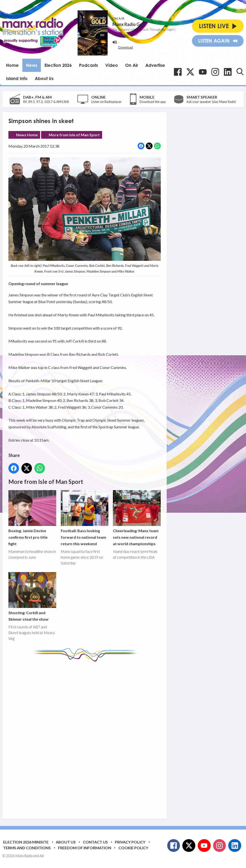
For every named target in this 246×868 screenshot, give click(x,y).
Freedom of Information (85, 848)
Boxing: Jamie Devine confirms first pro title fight (32, 518)
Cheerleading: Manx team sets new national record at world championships (137, 518)
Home (12, 65)
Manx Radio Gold (129, 24)
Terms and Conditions (27, 848)
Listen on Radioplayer (106, 102)
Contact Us (95, 842)
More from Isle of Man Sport (74, 135)
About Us (44, 78)
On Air (132, 65)
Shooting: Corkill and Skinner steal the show (32, 597)
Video (112, 65)
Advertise (155, 65)
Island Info (17, 78)
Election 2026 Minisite (26, 842)
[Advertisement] (98, 737)
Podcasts (89, 65)
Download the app (153, 102)
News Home (27, 135)
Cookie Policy (133, 848)
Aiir (42, 856)
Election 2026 (58, 65)
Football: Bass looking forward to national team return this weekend (85, 518)
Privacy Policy (130, 842)
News (32, 65)
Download (126, 47)
